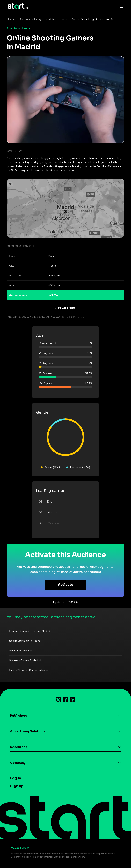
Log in (16, 778)
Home (11, 19)
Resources (19, 747)
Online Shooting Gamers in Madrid (29, 670)
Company (18, 763)
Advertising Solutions (28, 731)
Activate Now (65, 308)
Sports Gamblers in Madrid (25, 641)
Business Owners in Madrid (25, 660)
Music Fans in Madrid (21, 651)
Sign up (17, 786)
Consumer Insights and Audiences (43, 19)
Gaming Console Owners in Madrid (30, 631)
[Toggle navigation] (121, 6)
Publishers (19, 716)
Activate (66, 585)
